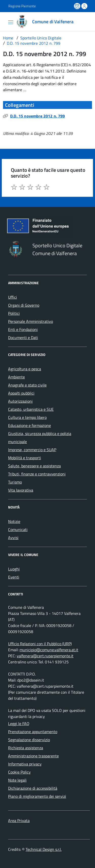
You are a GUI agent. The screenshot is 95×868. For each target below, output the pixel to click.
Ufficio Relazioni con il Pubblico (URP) (40, 644)
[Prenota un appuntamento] (78, 6)
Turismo (15, 482)
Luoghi (14, 569)
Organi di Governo (24, 305)
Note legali (17, 780)
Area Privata (19, 821)
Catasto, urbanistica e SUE (31, 409)
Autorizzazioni (20, 401)
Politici (14, 313)
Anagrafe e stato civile (27, 385)
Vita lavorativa (21, 490)
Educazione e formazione (30, 425)
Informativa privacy (25, 764)
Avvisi (13, 538)
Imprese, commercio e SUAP (32, 450)
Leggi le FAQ (19, 724)
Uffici (13, 297)
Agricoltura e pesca (25, 369)
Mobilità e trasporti (25, 458)
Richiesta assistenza (26, 748)
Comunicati (18, 529)
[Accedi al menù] (4, 21)
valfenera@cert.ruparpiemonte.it (45, 656)
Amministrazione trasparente (33, 756)
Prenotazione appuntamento (33, 732)
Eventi (14, 577)
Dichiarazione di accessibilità (33, 788)
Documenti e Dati (23, 337)
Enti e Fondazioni (23, 329)
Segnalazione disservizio (29, 740)
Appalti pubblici (21, 393)
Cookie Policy (19, 772)
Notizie (14, 521)
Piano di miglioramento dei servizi (37, 796)
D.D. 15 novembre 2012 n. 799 (37, 116)
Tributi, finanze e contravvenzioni (37, 474)
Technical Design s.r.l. (44, 849)
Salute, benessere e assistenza (34, 466)
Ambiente (16, 377)
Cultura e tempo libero (27, 417)
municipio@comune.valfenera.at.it (49, 650)
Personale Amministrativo (31, 321)
